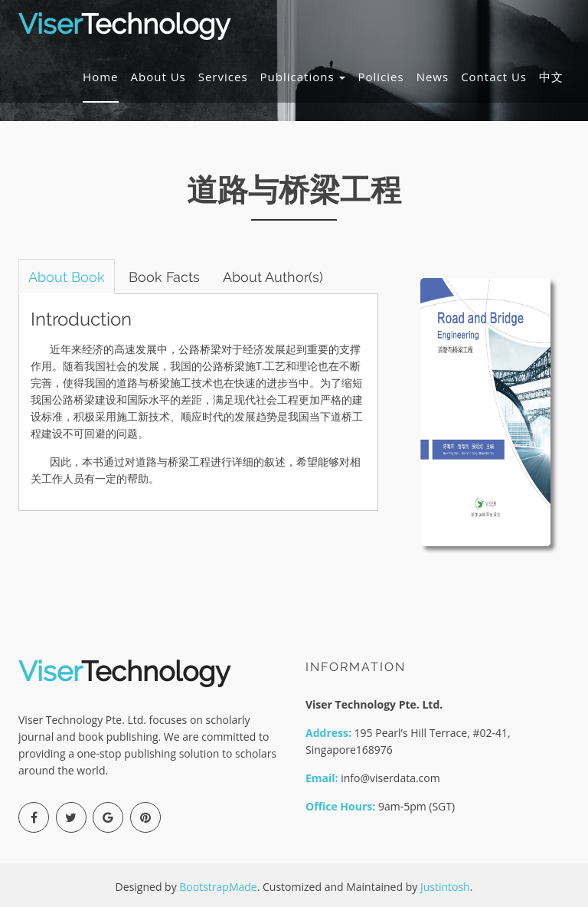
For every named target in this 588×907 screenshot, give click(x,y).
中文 (551, 80)
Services (223, 80)
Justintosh (445, 887)
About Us (158, 80)
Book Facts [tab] (173, 277)
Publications (303, 80)
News (433, 80)
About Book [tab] (70, 277)
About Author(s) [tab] (289, 277)
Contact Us (494, 80)
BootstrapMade (218, 887)
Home (100, 80)
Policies (381, 80)
